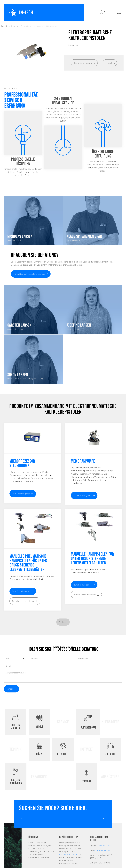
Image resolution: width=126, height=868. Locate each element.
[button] (63, 622)
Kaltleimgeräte (17, 26)
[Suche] (104, 819)
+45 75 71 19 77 (106, 846)
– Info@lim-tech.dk (102, 850)
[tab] (84, 63)
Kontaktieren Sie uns (68, 854)
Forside (5, 26)
